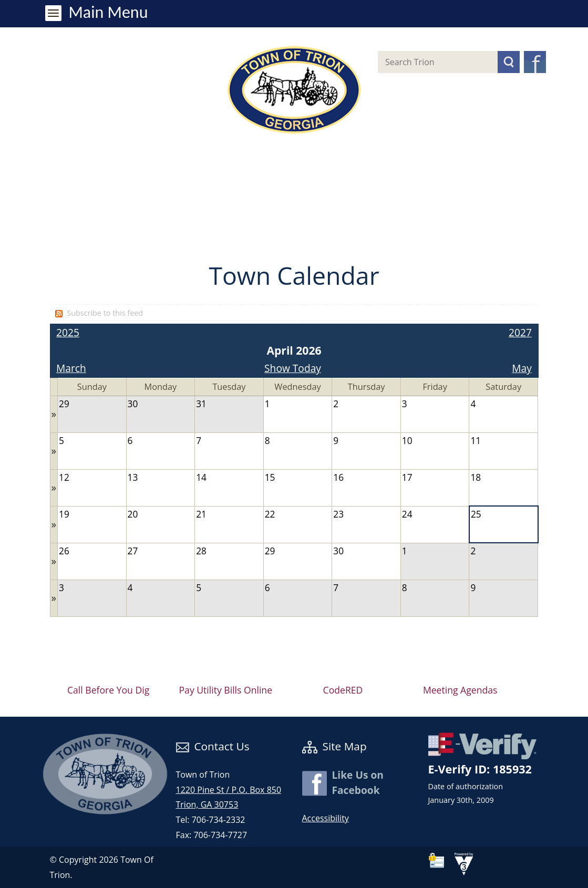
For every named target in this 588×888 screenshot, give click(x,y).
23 (338, 514)
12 (64, 477)
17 (407, 477)
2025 (68, 332)
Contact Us (213, 746)
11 (476, 441)
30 (133, 404)
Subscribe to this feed (105, 313)
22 (270, 514)
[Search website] (429, 62)
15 (270, 477)
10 (407, 441)
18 (476, 477)
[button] (509, 62)
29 (64, 404)
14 (201, 477)
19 (64, 514)
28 (201, 551)
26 (64, 551)
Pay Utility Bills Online (226, 690)
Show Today (293, 368)
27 (133, 551)
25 (476, 514)
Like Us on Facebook (358, 782)
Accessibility (326, 818)
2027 (520, 332)
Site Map (334, 746)
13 (133, 477)
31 (201, 404)
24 (407, 514)
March (71, 368)
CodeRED (343, 690)
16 (338, 477)
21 (201, 514)
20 (133, 514)
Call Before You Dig (108, 690)
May (522, 368)
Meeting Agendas (460, 690)
